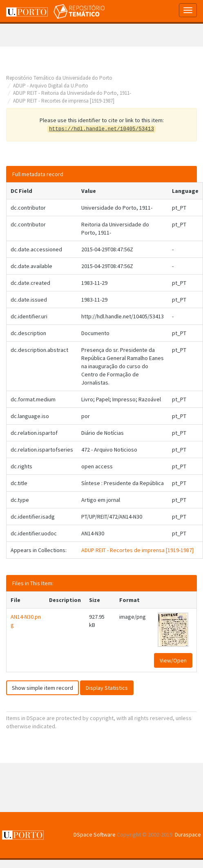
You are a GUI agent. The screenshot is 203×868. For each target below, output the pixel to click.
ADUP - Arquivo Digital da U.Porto (51, 86)
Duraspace (188, 834)
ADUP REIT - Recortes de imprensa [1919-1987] (64, 101)
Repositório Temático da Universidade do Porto (59, 78)
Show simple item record (42, 688)
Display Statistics (107, 688)
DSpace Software (95, 834)
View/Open (173, 660)
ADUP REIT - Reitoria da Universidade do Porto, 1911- (72, 93)
